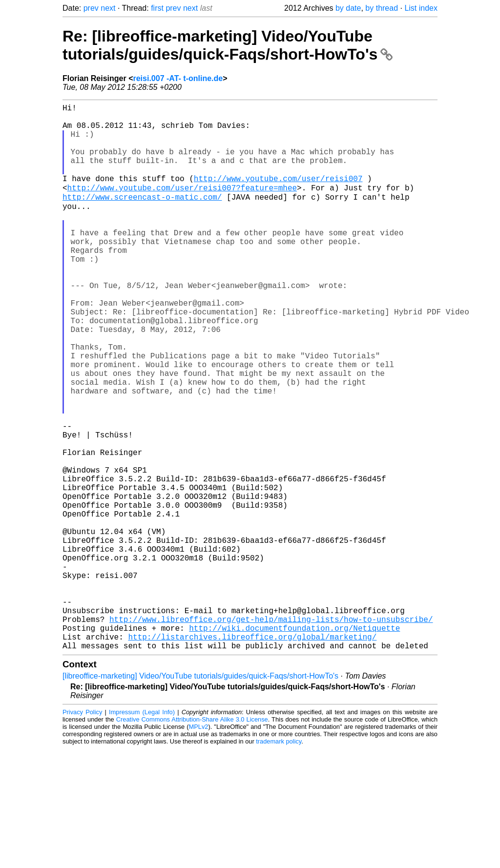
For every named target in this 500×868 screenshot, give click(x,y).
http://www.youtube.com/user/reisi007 (278, 195)
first (157, 8)
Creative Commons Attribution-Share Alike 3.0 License (192, 838)
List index (421, 8)
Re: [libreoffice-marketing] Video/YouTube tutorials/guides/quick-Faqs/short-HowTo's (228, 45)
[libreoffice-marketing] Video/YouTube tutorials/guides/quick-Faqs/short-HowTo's (200, 795)
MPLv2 (199, 846)
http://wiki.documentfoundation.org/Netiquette (294, 743)
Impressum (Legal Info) (142, 831)
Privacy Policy (82, 831)
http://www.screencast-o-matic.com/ (142, 217)
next (108, 8)
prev (91, 8)
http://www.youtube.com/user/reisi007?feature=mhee (182, 206)
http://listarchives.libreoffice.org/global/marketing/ (252, 754)
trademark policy (279, 860)
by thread (382, 8)
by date (348, 8)
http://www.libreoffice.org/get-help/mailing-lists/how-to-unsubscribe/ (271, 732)
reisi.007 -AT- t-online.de (178, 78)
